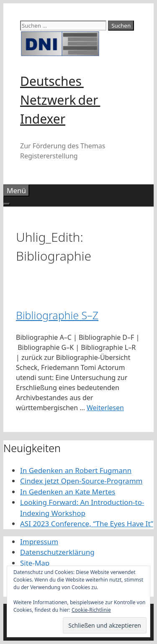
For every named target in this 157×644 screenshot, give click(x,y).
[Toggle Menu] (7, 204)
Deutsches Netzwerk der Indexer (60, 100)
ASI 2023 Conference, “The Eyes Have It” (87, 524)
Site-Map (35, 563)
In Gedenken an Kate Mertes (68, 492)
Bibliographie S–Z (57, 315)
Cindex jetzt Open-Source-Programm (81, 481)
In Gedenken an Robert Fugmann (76, 470)
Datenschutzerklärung (57, 552)
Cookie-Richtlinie (91, 610)
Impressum (39, 542)
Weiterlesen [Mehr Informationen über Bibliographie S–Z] (105, 408)
